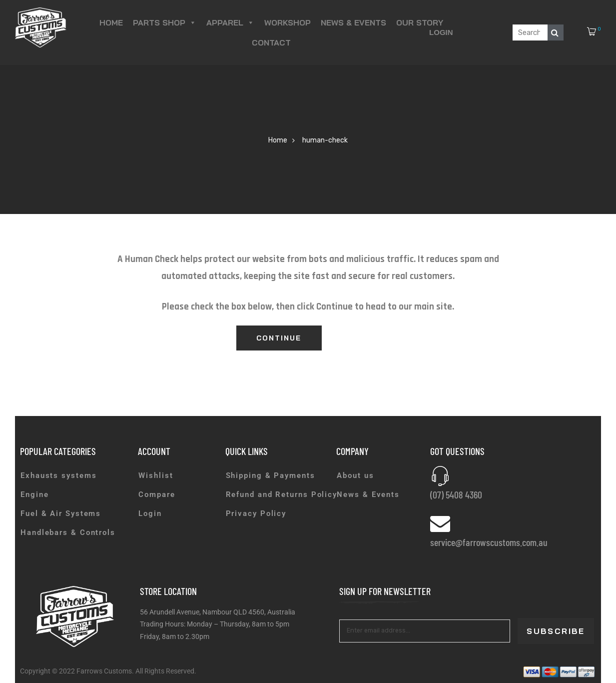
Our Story (420, 22)
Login (441, 32)
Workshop (288, 22)
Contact (271, 42)
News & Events (353, 22)
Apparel (230, 22)
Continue (279, 338)
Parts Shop (165, 22)
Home (111, 22)
